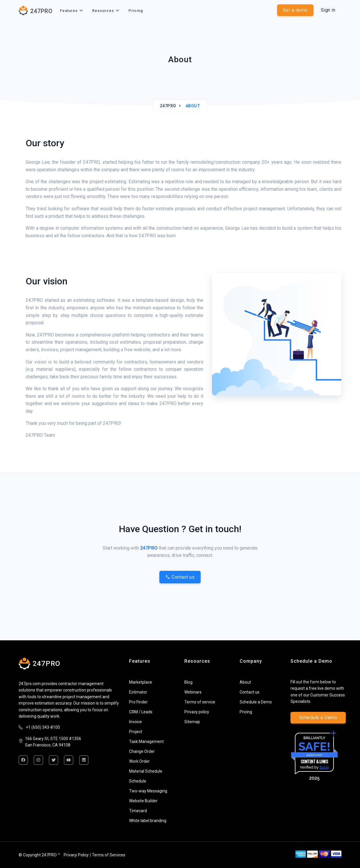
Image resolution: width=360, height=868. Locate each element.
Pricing (136, 11)
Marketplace (141, 682)
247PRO (168, 106)
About (245, 682)
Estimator (138, 692)
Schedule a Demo (256, 702)
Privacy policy (197, 712)
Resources (103, 11)
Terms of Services (109, 855)
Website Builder (143, 801)
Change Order (142, 751)
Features (69, 11)
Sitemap (192, 722)
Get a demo (295, 10)
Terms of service (200, 702)
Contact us (180, 577)
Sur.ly (324, 767)
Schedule (138, 781)
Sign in (328, 10)
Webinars (193, 692)
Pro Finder (138, 702)
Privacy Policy (76, 855)
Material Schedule (146, 771)
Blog (188, 682)
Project (136, 732)
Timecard (138, 811)
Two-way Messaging (148, 791)
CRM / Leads (141, 712)
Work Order (139, 761)
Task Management (146, 742)
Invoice (136, 722)
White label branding (148, 821)
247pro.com (314, 755)
